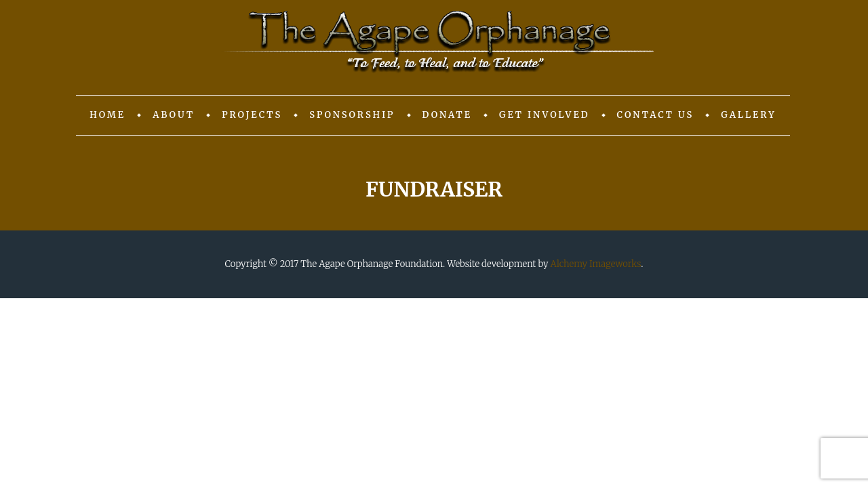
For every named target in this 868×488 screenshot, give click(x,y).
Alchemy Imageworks (596, 264)
